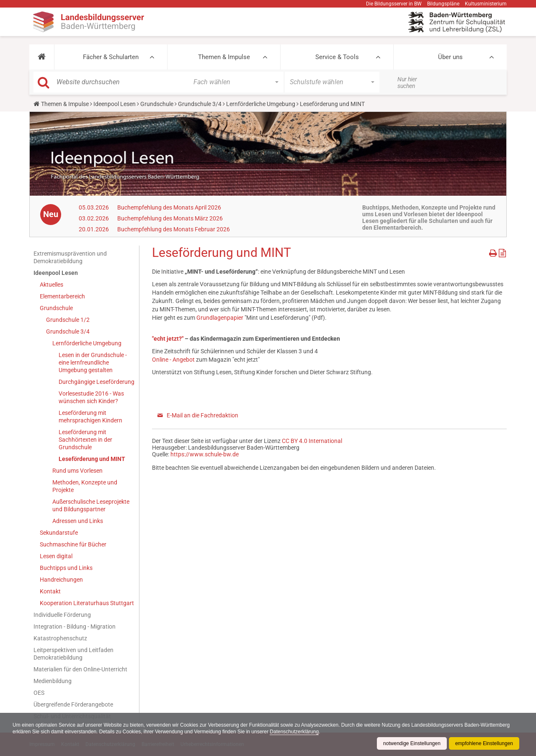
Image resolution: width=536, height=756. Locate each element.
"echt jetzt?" (168, 339)
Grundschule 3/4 (200, 104)
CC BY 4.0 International (312, 441)
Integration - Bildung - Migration (75, 627)
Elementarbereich (62, 296)
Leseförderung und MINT (92, 459)
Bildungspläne (443, 4)
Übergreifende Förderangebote (73, 704)
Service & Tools (337, 57)
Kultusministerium (486, 4)
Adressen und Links (78, 521)
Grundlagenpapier (220, 318)
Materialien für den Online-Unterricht (80, 669)
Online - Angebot (173, 360)
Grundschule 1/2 (68, 320)
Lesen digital (56, 556)
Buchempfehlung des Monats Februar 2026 (174, 229)
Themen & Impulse (224, 57)
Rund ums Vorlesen (77, 471)
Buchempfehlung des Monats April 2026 (169, 207)
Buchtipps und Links (66, 568)
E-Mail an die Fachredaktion (202, 415)
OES (39, 693)
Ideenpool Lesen (115, 104)
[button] (42, 57)
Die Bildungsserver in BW (394, 4)
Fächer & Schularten (111, 57)
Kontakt (50, 591)
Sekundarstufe (59, 533)
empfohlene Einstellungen (484, 743)
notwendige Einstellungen (412, 743)
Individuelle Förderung (62, 615)
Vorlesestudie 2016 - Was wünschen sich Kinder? (91, 397)
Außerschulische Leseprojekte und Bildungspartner (91, 505)
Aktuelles (52, 285)
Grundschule (157, 104)
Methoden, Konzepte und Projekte (85, 486)
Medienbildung (53, 681)
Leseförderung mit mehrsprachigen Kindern (90, 417)
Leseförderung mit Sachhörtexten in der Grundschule (85, 440)
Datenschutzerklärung (294, 732)
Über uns (450, 57)
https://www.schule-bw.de (205, 454)
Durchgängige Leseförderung (97, 382)
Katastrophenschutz (60, 638)
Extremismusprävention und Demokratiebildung (70, 257)
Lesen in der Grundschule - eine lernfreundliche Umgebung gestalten (93, 362)
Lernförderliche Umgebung (261, 104)
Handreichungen (61, 580)
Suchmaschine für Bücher (73, 544)
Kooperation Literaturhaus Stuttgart (87, 603)
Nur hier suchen (407, 83)
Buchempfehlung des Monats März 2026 (170, 218)
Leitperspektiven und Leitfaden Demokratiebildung (73, 654)
